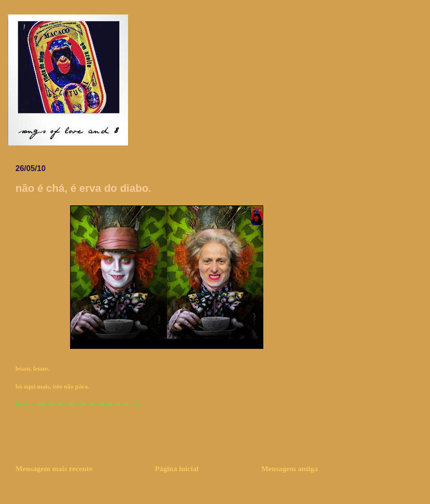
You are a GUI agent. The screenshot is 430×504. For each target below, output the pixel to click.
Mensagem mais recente (54, 468)
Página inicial (177, 468)
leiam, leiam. (32, 368)
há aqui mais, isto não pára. (52, 386)
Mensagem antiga (290, 468)
